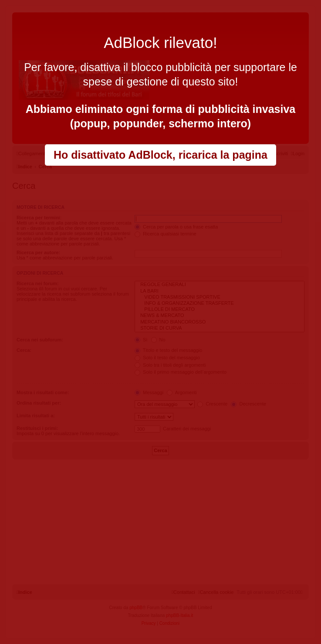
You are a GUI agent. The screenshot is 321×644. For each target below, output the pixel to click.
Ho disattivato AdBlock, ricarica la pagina (160, 155)
